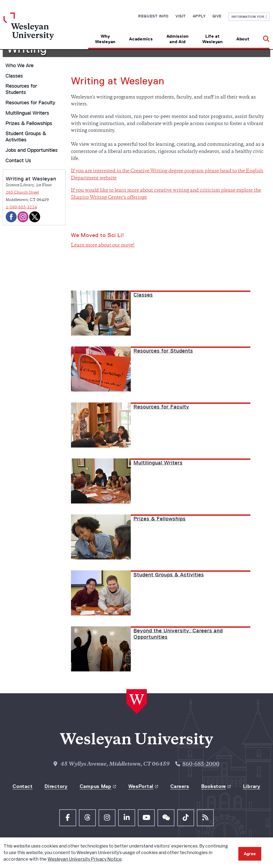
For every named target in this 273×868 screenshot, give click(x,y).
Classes (14, 76)
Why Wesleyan (105, 39)
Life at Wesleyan (213, 39)
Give (217, 16)
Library (252, 786)
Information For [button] (249, 17)
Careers (180, 786)
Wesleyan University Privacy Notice (85, 859)
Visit (181, 16)
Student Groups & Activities (26, 137)
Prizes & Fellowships (29, 123)
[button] (263, 37)
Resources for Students (21, 89)
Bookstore (214, 786)
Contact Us (18, 161)
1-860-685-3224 (21, 207)
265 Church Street (22, 193)
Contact (23, 786)
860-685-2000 (201, 764)
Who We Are (20, 66)
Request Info (153, 16)
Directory (56, 786)
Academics (141, 39)
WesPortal (141, 786)
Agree (250, 854)
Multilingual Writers (27, 113)
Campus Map (96, 786)
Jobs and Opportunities (32, 150)
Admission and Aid (178, 39)
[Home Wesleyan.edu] (37, 31)
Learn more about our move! (103, 245)
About (243, 39)
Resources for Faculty (30, 103)
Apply (199, 16)
